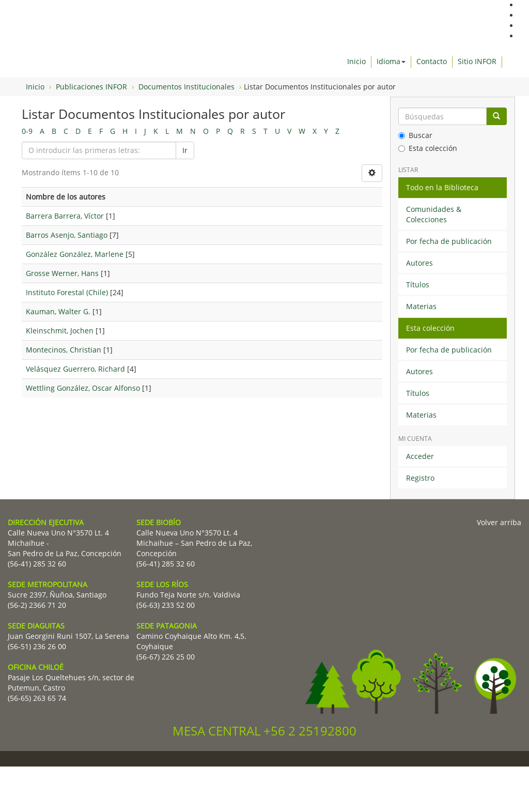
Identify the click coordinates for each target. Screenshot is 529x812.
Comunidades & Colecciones (434, 214)
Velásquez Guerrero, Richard (75, 369)
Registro (420, 478)
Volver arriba (499, 522)
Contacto (432, 61)
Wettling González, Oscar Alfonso (83, 388)
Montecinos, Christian (64, 350)
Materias (421, 306)
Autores (419, 263)
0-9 (27, 131)
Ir (185, 150)
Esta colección (428, 148)
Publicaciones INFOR (91, 87)
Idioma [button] (391, 61)
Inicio (356, 61)
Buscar (415, 135)
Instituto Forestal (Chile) (67, 292)
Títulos (418, 285)
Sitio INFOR (477, 61)
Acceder (420, 456)
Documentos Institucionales (186, 87)
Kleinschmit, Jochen (60, 331)
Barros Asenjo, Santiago (67, 235)
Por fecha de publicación (449, 241)
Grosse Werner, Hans (62, 273)
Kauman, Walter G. (58, 311)
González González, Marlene (75, 254)
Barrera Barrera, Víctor (65, 216)
